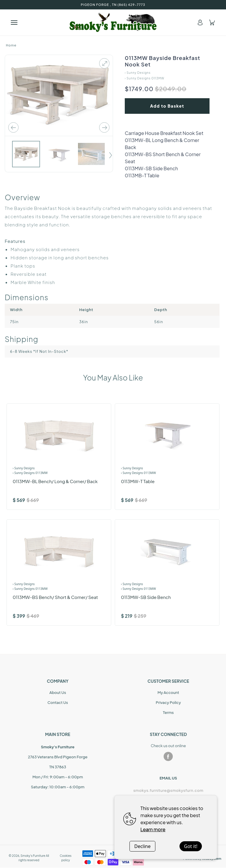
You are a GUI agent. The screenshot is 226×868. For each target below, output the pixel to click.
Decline (142, 846)
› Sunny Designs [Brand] (24, 468)
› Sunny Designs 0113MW (144, 78)
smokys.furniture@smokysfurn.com (168, 790)
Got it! (191, 846)
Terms (168, 712)
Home (11, 45)
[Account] (200, 22)
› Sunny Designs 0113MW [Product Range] (30, 473)
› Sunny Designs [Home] (138, 73)
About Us (58, 692)
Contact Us (58, 702)
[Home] (113, 22)
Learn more (153, 829)
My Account (168, 692)
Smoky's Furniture (33, 856)
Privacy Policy (168, 702)
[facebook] (168, 757)
